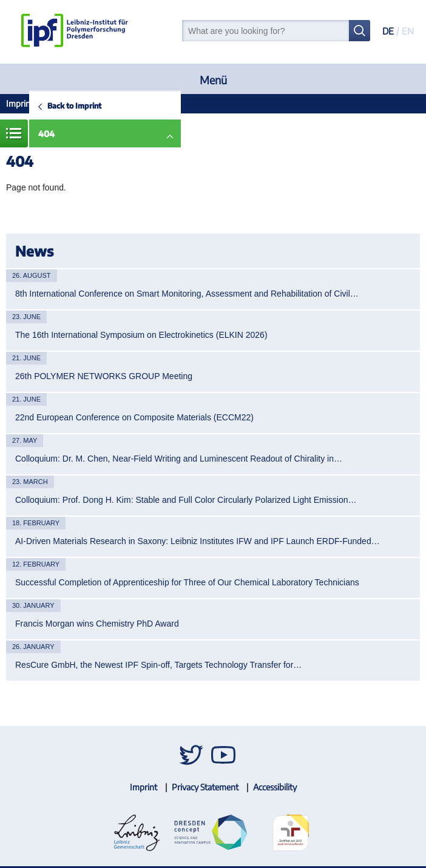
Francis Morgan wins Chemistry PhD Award (97, 624)
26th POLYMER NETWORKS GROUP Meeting (104, 376)
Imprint (20, 103)
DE (388, 31)
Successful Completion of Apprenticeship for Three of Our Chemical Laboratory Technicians (187, 582)
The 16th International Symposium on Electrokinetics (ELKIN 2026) (141, 335)
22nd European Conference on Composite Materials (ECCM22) (134, 417)
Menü (213, 80)
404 (46, 134)
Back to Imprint (74, 106)
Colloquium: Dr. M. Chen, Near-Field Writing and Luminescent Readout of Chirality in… (179, 459)
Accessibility (275, 787)
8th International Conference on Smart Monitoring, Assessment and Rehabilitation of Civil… (187, 294)
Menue (14, 133)
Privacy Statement (205, 787)
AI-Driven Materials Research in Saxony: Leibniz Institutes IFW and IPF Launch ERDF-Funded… (198, 541)
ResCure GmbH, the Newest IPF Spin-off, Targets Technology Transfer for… (158, 665)
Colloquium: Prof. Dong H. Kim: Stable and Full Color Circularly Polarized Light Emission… (186, 500)
